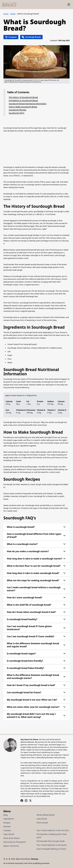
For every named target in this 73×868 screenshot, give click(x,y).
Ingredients (9, 819)
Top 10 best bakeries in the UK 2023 (53, 830)
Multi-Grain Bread (11, 838)
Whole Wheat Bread (45, 815)
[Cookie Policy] (7, 859)
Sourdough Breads (31, 37)
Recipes (7, 823)
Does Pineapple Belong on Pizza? (51, 849)
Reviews (7, 826)
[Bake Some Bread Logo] (9, 5)
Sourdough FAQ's (16, 113)
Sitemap (35, 859)
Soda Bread (42, 819)
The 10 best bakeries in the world (51, 845)
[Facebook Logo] (26, 801)
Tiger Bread (9, 834)
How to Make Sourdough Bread (23, 107)
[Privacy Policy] (5, 859)
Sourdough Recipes (17, 110)
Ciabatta (7, 830)
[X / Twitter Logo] (30, 801)
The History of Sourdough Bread (23, 97)
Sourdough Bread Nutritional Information (28, 104)
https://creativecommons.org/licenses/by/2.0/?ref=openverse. (23, 82)
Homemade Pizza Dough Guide (51, 841)
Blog (5, 815)
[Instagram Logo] (22, 801)
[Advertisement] (36, 149)
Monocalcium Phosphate (15, 842)
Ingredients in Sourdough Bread (23, 100)
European (11, 37)
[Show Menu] (69, 5)
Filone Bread (42, 823)
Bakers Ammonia (11, 846)
